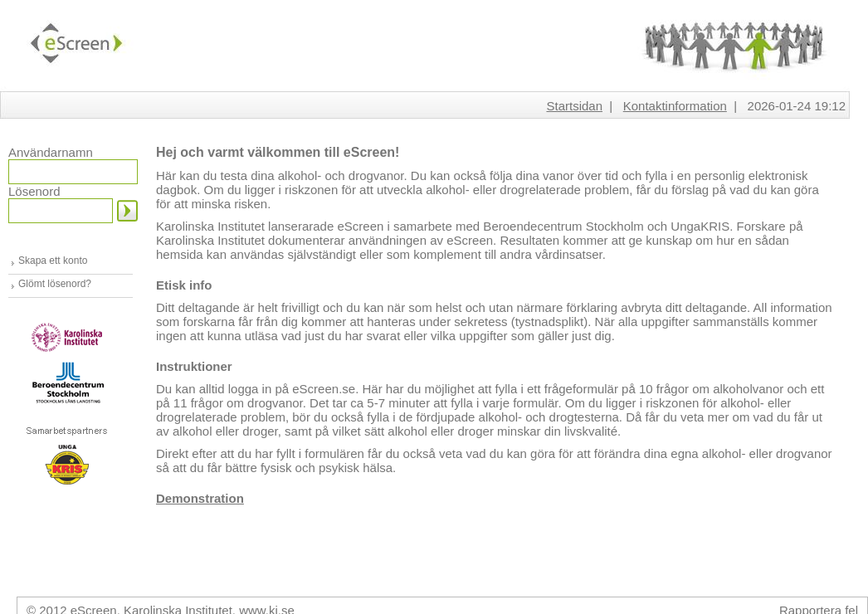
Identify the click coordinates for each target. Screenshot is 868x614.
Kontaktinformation (675, 106)
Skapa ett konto (53, 261)
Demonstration (200, 498)
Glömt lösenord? (55, 284)
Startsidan (574, 106)
